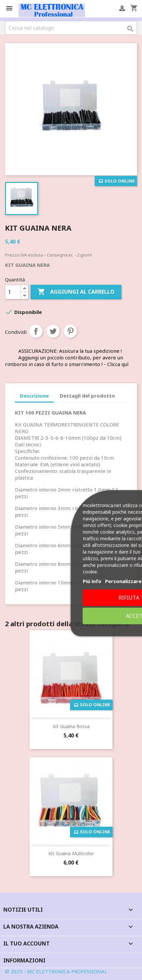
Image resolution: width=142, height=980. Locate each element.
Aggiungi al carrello (76, 292)
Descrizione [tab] (34, 396)
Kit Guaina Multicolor (71, 853)
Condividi (36, 331)
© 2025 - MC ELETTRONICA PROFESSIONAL (56, 971)
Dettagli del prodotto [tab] (87, 396)
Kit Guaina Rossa (71, 726)
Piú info (86, 581)
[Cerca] (71, 28)
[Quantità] (13, 292)
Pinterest (70, 331)
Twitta (53, 331)
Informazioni (24, 960)
